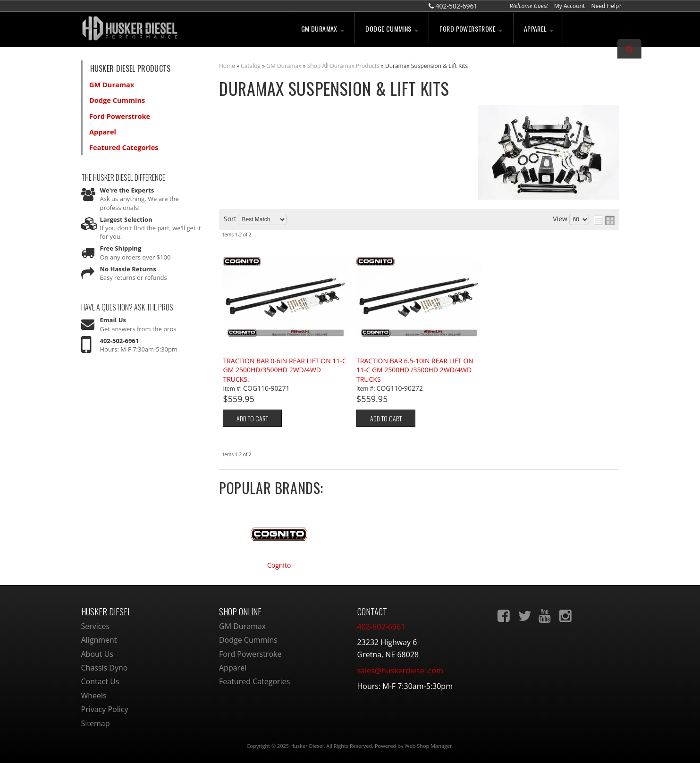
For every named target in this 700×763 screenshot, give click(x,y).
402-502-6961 (120, 335)
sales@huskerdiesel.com (400, 671)
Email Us (113, 314)
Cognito (279, 566)
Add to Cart (252, 418)
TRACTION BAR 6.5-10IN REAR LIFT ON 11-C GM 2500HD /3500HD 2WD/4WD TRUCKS (415, 370)
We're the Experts (127, 184)
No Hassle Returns (128, 263)
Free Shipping (121, 243)
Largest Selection (126, 214)
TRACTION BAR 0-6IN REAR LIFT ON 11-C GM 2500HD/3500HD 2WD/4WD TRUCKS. (284, 370)
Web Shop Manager (428, 746)
